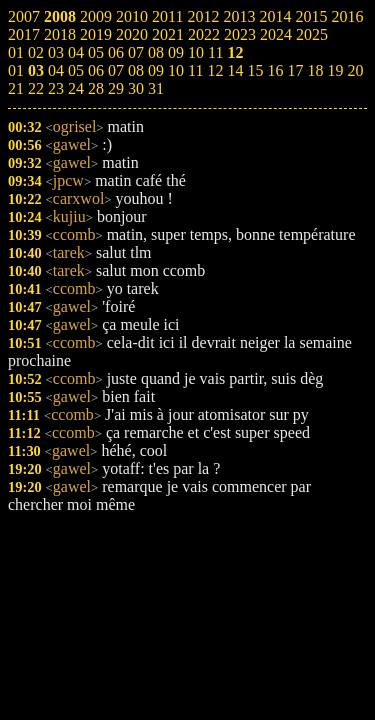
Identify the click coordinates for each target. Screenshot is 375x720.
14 (235, 70)
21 (16, 88)
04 (56, 70)
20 (355, 70)
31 (156, 88)
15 (255, 70)
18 (315, 70)
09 (156, 70)
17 (295, 70)
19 (335, 70)
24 (76, 88)
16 (275, 70)
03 (36, 70)
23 (56, 88)
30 (136, 88)
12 (215, 70)
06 (96, 70)
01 (16, 70)
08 (136, 70)
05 (76, 70)
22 (36, 88)
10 (176, 70)
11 (195, 70)
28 (96, 88)
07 (116, 70)
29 (116, 88)
